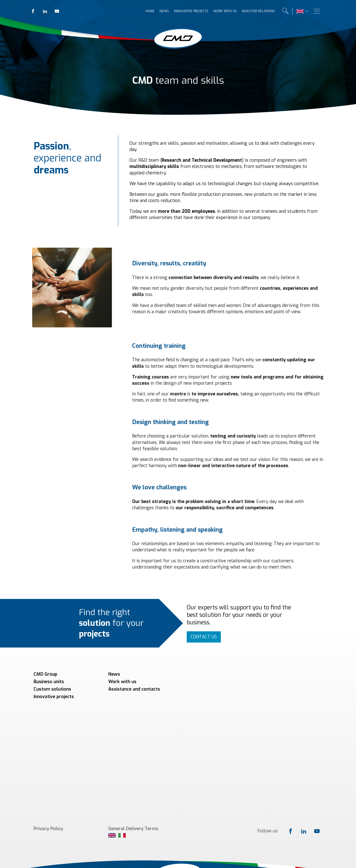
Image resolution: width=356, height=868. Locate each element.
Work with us (225, 11)
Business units (49, 682)
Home (150, 11)
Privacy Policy (48, 714)
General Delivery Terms (133, 714)
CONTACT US (204, 637)
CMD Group (45, 674)
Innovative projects (191, 11)
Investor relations (258, 11)
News (164, 11)
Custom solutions (52, 689)
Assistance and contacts (134, 689)
